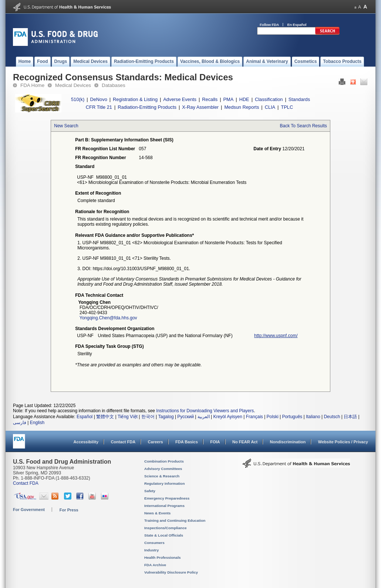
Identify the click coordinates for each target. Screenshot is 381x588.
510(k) (78, 99)
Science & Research (162, 476)
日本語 (350, 417)
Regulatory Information (165, 483)
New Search (66, 126)
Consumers (154, 543)
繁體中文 (105, 417)
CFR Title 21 (99, 107)
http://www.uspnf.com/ (276, 336)
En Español (297, 25)
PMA (229, 99)
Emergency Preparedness (167, 498)
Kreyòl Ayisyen (228, 417)
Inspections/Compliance (166, 528)
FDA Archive (155, 565)
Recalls (210, 99)
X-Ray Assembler (200, 107)
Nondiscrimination (288, 442)
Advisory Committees (163, 469)
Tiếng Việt (128, 417)
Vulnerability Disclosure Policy (171, 572)
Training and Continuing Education (175, 520)
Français (254, 417)
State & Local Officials (164, 535)
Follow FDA (269, 25)
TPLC (287, 107)
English (37, 423)
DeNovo (99, 99)
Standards (299, 99)
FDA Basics (187, 442)
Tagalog (166, 417)
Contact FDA (123, 442)
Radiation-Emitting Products (147, 107)
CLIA (270, 107)
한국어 (148, 417)
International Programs (164, 506)
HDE (244, 99)
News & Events (157, 513)
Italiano (313, 417)
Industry (151, 550)
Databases (114, 85)
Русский (186, 417)
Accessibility (86, 442)
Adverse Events (180, 99)
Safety (150, 491)
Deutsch (332, 417)
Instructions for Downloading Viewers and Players (205, 411)
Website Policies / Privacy (343, 442)
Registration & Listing (135, 99)
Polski (273, 417)
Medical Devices (73, 85)
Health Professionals (162, 557)
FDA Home (32, 85)
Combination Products (164, 461)
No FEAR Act (245, 442)
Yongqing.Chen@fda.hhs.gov (108, 318)
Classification (269, 99)
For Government (29, 510)
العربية (204, 417)
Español (85, 417)
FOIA (215, 442)
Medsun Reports (242, 107)
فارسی (20, 423)
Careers (156, 442)
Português (292, 417)
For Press (69, 510)
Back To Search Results (304, 126)
